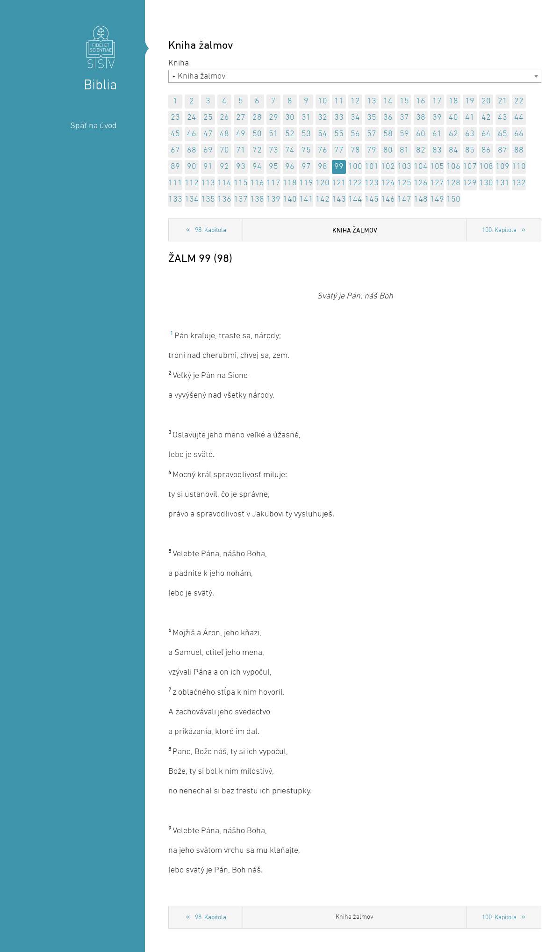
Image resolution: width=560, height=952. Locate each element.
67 (175, 150)
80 (388, 150)
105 (437, 167)
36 (388, 118)
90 (192, 167)
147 (404, 200)
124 (388, 183)
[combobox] (355, 76)
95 (273, 167)
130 (486, 183)
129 (470, 183)
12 (355, 101)
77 (339, 150)
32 (323, 118)
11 (339, 101)
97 (306, 167)
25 (208, 118)
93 (241, 167)
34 (355, 118)
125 (404, 183)
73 (273, 150)
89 (175, 167)
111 (175, 183)
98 (323, 167)
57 (372, 134)
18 (453, 101)
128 (453, 183)
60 (421, 134)
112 (192, 183)
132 (519, 183)
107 (470, 167)
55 (339, 134)
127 (437, 183)
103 (404, 167)
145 (372, 200)
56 (355, 134)
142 (323, 200)
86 (486, 150)
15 (404, 101)
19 (470, 101)
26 (224, 118)
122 (355, 183)
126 (421, 183)
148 (421, 200)
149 (437, 200)
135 (208, 200)
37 (404, 118)
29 (273, 118)
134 (192, 200)
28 (257, 118)
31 (306, 118)
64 (486, 134)
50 (257, 134)
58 (388, 134)
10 (323, 101)
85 (470, 150)
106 (453, 167)
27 (241, 118)
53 (306, 134)
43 (503, 118)
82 (421, 150)
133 (175, 200)
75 (306, 150)
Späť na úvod (93, 126)
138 (257, 200)
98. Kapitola (211, 230)
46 (192, 134)
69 (208, 150)
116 (257, 183)
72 (257, 150)
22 (519, 101)
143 (339, 200)
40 (453, 118)
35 (372, 118)
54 (323, 134)
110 (519, 167)
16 (421, 101)
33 (339, 118)
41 (470, 118)
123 (372, 183)
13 (372, 101)
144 (355, 200)
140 (290, 200)
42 (486, 118)
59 (404, 134)
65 (503, 134)
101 (372, 167)
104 (421, 167)
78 (355, 150)
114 (224, 183)
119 (306, 183)
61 (437, 134)
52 (290, 134)
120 (323, 183)
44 (519, 118)
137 (241, 200)
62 (453, 134)
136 (224, 200)
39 (437, 118)
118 (290, 183)
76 (323, 150)
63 (470, 134)
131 (503, 183)
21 (503, 101)
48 (224, 134)
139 (273, 200)
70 (224, 150)
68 (192, 150)
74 (290, 150)
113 (208, 183)
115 (241, 183)
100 (355, 167)
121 (339, 183)
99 (339, 167)
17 (437, 101)
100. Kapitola (499, 230)
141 (306, 200)
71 (241, 150)
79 (372, 150)
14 (388, 101)
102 (388, 167)
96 (290, 167)
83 (437, 150)
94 (257, 167)
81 (404, 150)
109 (503, 167)
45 (175, 134)
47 (208, 134)
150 (453, 200)
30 (290, 118)
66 (519, 134)
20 (486, 101)
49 (241, 134)
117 (273, 183)
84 (453, 150)
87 (503, 150)
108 (486, 167)
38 (421, 118)
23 (175, 118)
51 (273, 134)
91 (208, 167)
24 (192, 118)
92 (224, 167)
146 (388, 200)
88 (519, 150)
